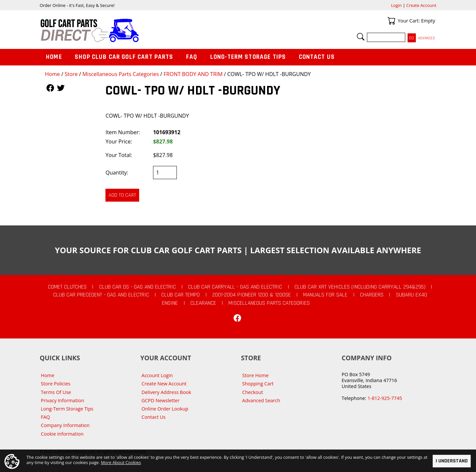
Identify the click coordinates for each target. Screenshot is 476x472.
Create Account (421, 5)
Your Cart (391, 21)
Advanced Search (261, 400)
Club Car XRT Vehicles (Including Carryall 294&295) (360, 287)
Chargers (372, 295)
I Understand (452, 461)
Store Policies (56, 384)
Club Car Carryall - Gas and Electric (235, 287)
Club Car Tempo (180, 295)
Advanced (427, 38)
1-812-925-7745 (385, 398)
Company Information (65, 425)
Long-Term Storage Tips (248, 57)
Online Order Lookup (165, 409)
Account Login (157, 375)
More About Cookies (121, 462)
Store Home (256, 375)
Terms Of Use (56, 392)
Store (71, 74)
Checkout (253, 392)
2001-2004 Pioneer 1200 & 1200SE (252, 295)
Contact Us (317, 57)
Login (396, 5)
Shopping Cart (258, 384)
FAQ (192, 57)
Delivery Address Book (166, 392)
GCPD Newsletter (160, 400)
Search (361, 37)
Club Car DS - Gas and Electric (138, 287)
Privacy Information (63, 400)
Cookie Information (62, 434)
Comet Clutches (67, 287)
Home (52, 74)
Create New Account (164, 384)
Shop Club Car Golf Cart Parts (124, 57)
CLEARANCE (203, 303)
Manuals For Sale (325, 295)
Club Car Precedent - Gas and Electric (101, 295)
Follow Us (50, 88)
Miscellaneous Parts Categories (120, 74)
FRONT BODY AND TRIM (193, 74)
